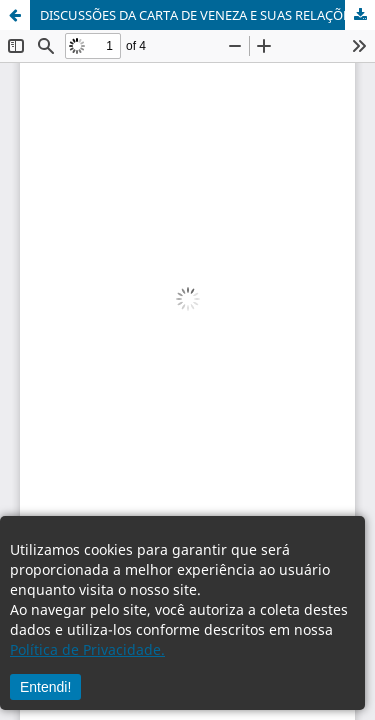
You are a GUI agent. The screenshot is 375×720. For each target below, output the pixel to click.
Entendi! (45, 687)
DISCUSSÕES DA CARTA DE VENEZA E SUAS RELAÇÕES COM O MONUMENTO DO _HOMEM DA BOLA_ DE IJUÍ (207, 15)
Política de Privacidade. (87, 649)
